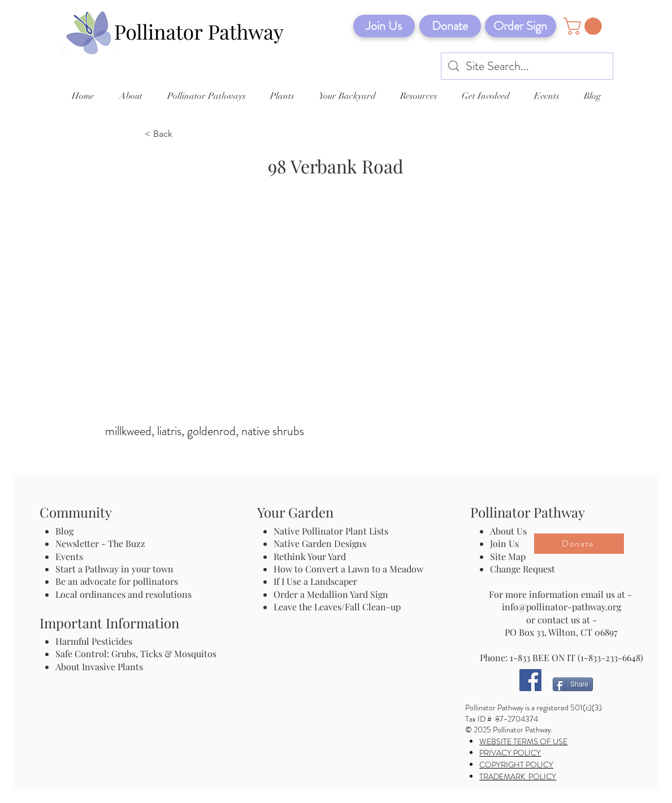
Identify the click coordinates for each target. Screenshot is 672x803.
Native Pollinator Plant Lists (331, 531)
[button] (585, 26)
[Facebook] (530, 680)
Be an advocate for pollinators (117, 581)
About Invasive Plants (99, 667)
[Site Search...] (527, 66)
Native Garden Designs (320, 543)
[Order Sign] (521, 26)
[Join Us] (384, 26)
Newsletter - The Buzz (100, 543)
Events (69, 556)
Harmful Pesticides (94, 641)
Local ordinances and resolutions (123, 594)
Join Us (504, 543)
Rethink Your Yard (310, 556)
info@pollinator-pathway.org (562, 607)
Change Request (523, 569)
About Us (508, 531)
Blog (67, 531)
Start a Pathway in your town (114, 569)
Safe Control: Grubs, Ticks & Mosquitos (136, 654)
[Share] (573, 684)
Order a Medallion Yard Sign (331, 594)
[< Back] (182, 134)
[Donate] (450, 26)
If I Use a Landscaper (315, 581)
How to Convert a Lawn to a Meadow (348, 569)
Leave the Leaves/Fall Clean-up (337, 607)
